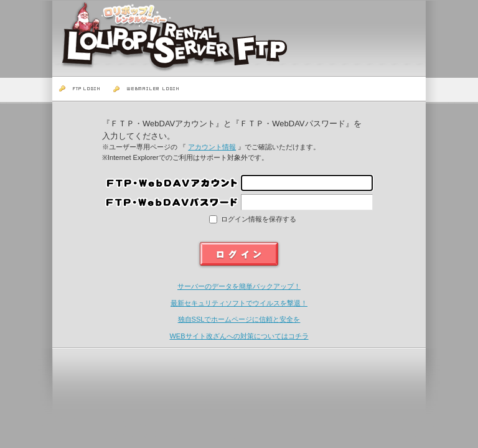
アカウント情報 (212, 147)
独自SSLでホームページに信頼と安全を (239, 319)
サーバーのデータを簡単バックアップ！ (239, 286)
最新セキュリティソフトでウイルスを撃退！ (239, 303)
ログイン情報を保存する (258, 219)
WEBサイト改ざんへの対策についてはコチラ (239, 336)
